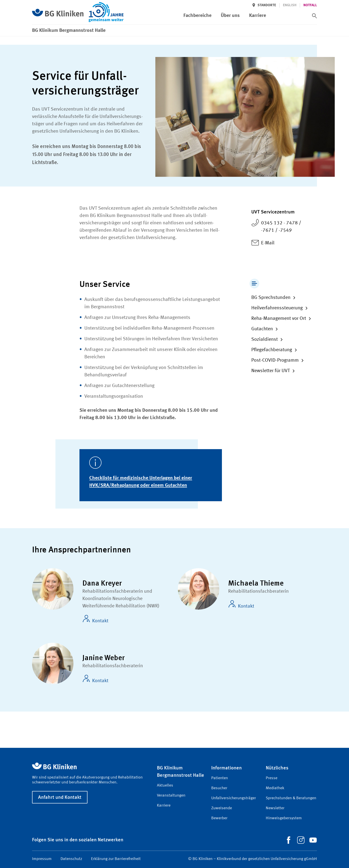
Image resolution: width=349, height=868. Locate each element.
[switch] (315, 16)
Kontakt (95, 619)
